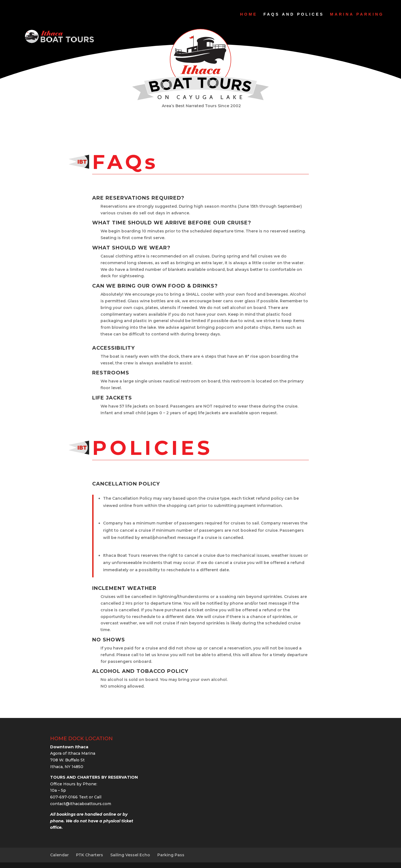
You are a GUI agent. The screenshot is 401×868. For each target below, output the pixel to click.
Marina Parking (357, 14)
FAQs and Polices (294, 14)
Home (249, 14)
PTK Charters (90, 855)
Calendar (59, 855)
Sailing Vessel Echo (130, 855)
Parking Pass (171, 855)
